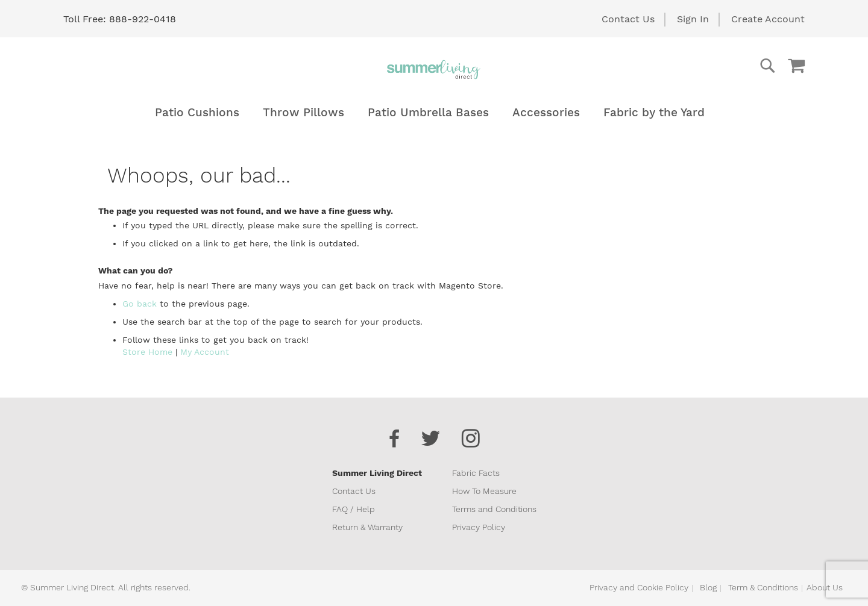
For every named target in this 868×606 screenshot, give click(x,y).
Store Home (147, 352)
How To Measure (484, 491)
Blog (708, 587)
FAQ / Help (354, 509)
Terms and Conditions (494, 509)
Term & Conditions (763, 587)
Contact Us (628, 19)
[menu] (434, 112)
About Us (825, 587)
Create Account (768, 19)
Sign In (693, 19)
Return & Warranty (367, 527)
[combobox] (719, 66)
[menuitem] (197, 112)
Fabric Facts (476, 473)
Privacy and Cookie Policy (639, 587)
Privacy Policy (479, 527)
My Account (205, 352)
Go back (140, 304)
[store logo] (434, 69)
